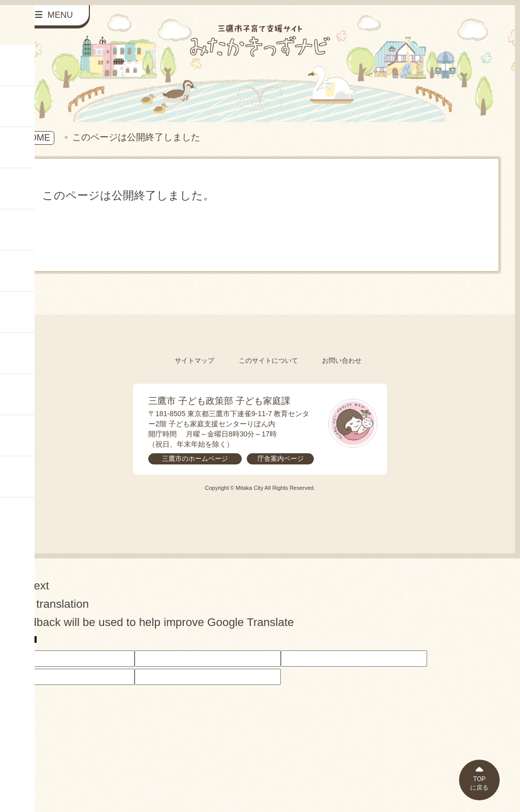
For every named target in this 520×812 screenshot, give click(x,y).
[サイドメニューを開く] (54, 16)
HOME (37, 138)
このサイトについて (268, 361)
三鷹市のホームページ (195, 459)
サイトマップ (194, 361)
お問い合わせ (342, 361)
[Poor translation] (25, 641)
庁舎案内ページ (281, 459)
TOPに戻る (479, 783)
